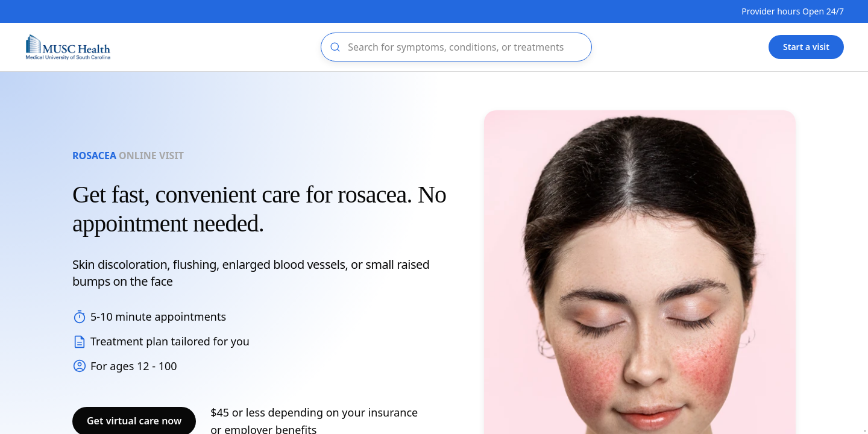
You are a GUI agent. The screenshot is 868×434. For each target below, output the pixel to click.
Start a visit (806, 47)
